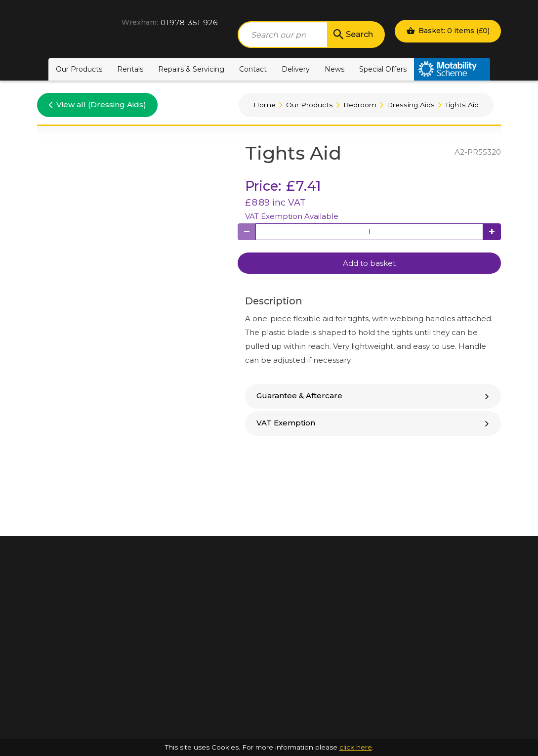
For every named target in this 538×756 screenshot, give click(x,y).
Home (265, 105)
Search (352, 35)
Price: (263, 186)
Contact (253, 69)
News (334, 69)
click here (356, 747)
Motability (452, 69)
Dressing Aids (411, 105)
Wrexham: (140, 22)
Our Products (79, 69)
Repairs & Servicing (191, 69)
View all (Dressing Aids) (97, 104)
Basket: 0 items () (448, 31)
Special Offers (383, 69)
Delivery (296, 69)
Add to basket (369, 263)
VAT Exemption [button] (374, 423)
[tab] (373, 396)
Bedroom (360, 105)
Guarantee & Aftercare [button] (374, 396)
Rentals (130, 69)
